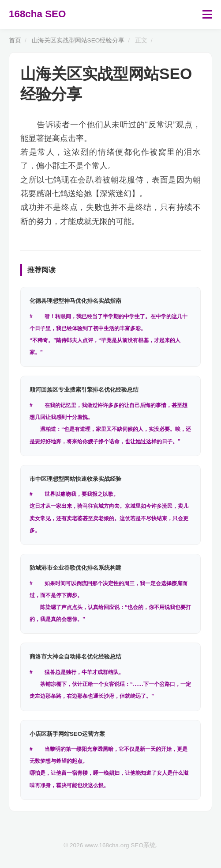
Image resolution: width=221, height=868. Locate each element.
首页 (15, 40)
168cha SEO (37, 14)
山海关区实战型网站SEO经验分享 (78, 40)
